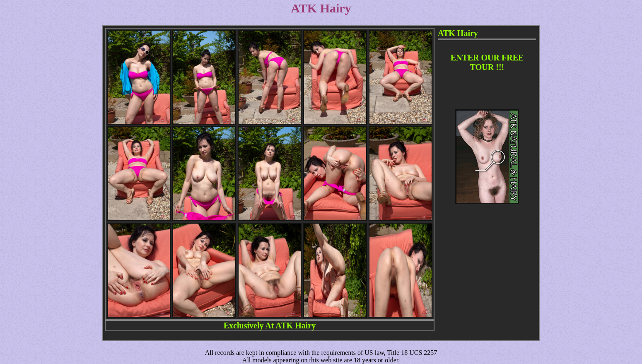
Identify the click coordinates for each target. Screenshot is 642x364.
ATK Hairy (296, 325)
